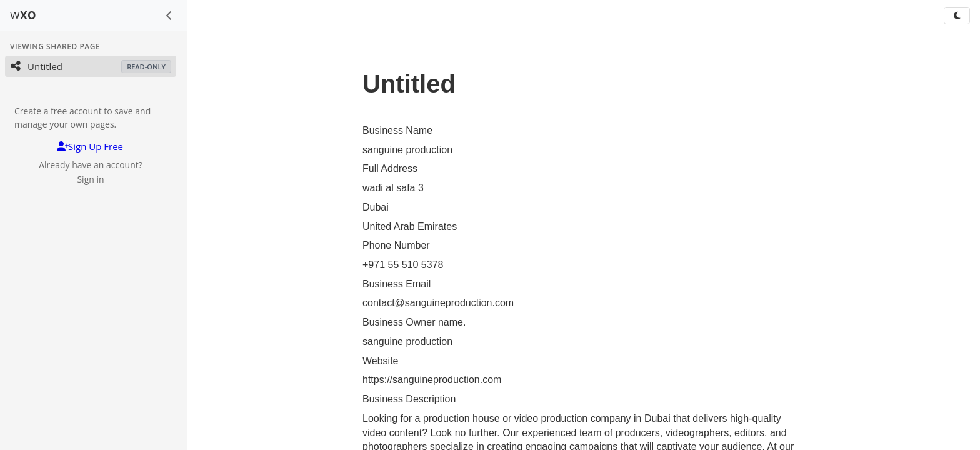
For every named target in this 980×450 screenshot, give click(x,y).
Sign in (90, 179)
